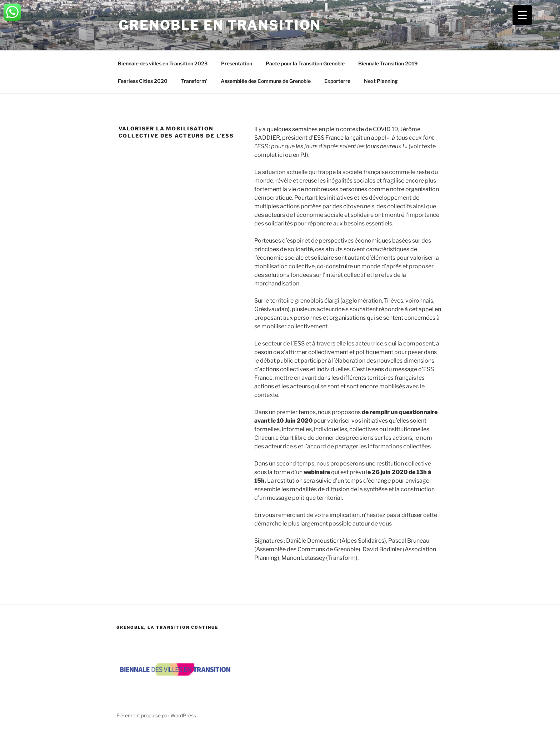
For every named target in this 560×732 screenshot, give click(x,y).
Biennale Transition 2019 (388, 63)
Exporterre (337, 81)
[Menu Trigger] (522, 15)
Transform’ (194, 81)
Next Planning (381, 81)
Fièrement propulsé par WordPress (156, 715)
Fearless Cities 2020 (143, 81)
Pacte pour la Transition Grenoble (305, 63)
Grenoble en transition (220, 25)
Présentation (237, 63)
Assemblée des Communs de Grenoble (266, 81)
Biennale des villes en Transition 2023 (163, 63)
